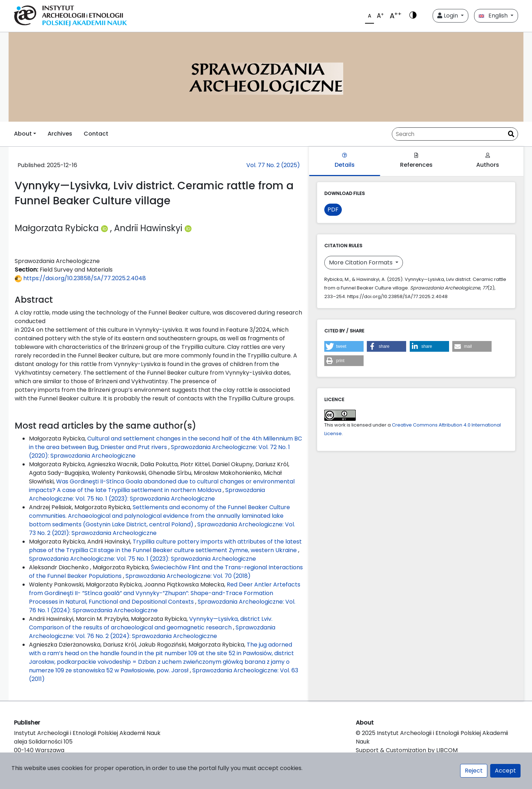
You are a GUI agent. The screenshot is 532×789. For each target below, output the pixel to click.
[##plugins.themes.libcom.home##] (266, 77)
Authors (488, 161)
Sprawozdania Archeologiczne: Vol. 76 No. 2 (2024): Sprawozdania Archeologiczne (152, 632)
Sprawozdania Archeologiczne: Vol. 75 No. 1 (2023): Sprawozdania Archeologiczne (147, 494)
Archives (60, 134)
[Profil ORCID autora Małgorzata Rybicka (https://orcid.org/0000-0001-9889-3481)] (105, 228)
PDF (333, 210)
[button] (344, 346)
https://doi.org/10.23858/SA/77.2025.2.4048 (80, 278)
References (416, 161)
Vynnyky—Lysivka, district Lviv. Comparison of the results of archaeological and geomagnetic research (151, 623)
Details (345, 161)
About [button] (23, 134)
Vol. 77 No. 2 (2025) (273, 165)
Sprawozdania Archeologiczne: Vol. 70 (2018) (188, 576)
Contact (96, 134)
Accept (505, 771)
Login (448, 16)
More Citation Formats (361, 262)
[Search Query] (448, 134)
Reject (474, 771)
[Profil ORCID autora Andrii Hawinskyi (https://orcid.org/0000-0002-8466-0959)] (188, 228)
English (494, 16)
